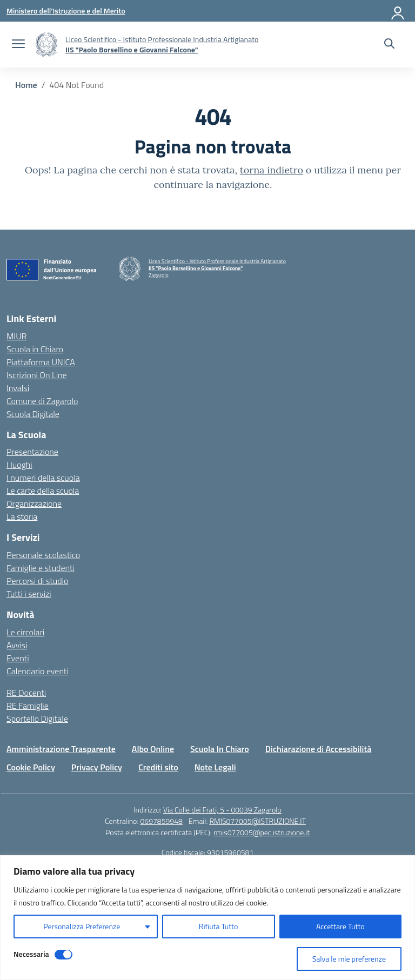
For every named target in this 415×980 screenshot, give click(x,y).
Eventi (18, 658)
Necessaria (31, 954)
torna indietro (272, 170)
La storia (22, 516)
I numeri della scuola (43, 478)
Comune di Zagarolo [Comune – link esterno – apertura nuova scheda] (42, 401)
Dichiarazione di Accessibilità (318, 749)
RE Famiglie (28, 706)
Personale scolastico (43, 555)
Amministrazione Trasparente (61, 749)
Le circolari (25, 632)
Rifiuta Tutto (219, 926)
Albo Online (153, 749)
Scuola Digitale (33, 414)
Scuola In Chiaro (220, 749)
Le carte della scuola (43, 491)
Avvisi (17, 645)
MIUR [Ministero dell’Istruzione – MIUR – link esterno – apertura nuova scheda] (16, 336)
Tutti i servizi (29, 594)
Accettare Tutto (340, 926)
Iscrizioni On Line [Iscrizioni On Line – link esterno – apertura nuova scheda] (37, 375)
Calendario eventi (38, 671)
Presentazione (32, 452)
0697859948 (161, 821)
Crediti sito (158, 767)
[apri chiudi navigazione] (18, 45)
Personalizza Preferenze (82, 926)
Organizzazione (34, 504)
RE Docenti (26, 693)
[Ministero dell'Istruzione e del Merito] (66, 11)
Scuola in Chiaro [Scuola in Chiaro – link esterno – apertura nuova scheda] (35, 349)
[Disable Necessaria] (63, 955)
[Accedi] (398, 11)
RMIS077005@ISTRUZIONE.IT (257, 821)
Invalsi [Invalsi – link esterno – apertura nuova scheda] (18, 388)
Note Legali (215, 767)
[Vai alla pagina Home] (26, 85)
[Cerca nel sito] (389, 45)
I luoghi (19, 465)
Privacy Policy (97, 767)
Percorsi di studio (37, 581)
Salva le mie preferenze (349, 959)
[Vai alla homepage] (46, 45)
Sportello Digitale (37, 719)
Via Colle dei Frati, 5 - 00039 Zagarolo (222, 810)
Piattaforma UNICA (41, 362)
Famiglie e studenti (41, 568)
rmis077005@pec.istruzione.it (262, 832)
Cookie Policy (31, 767)
